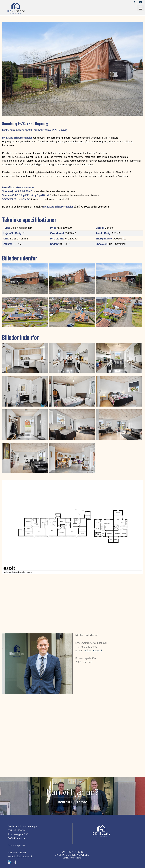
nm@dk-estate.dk (93, 650)
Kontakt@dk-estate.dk (20, 856)
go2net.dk (78, 858)
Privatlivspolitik (16, 845)
